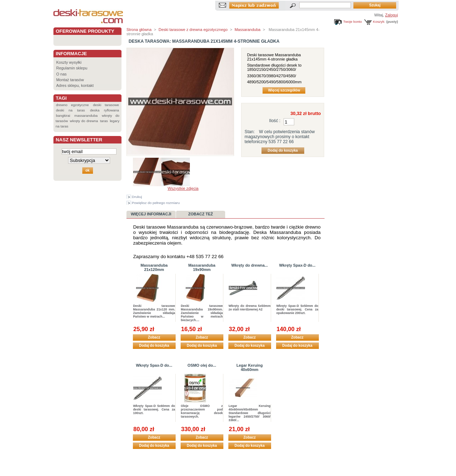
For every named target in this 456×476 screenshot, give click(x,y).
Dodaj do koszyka (154, 346)
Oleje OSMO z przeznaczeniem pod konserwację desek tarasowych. (202, 411)
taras (104, 121)
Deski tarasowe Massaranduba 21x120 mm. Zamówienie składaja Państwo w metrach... (154, 311)
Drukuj (137, 197)
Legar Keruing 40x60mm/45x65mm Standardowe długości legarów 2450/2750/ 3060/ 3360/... (250, 413)
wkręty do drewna (84, 121)
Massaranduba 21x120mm (154, 267)
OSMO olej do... (202, 365)
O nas (61, 74)
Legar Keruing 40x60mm (250, 367)
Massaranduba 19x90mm (202, 267)
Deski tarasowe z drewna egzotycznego (193, 30)
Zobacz (154, 337)
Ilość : (275, 121)
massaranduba (86, 116)
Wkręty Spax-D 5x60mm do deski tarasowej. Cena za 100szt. (154, 409)
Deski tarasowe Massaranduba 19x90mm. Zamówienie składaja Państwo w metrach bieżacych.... (202, 313)
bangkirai (63, 116)
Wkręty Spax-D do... (297, 265)
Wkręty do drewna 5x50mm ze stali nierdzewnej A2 (250, 308)
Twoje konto (353, 22)
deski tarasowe (106, 105)
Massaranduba (247, 30)
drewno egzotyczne (72, 105)
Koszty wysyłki (69, 62)
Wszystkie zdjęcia (183, 188)
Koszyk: (379, 22)
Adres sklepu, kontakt (75, 85)
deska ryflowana (105, 110)
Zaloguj (392, 15)
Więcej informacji (151, 214)
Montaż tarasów (70, 80)
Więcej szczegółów (284, 90)
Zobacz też (201, 214)
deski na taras (70, 110)
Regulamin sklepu (72, 68)
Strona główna (139, 30)
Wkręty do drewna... (250, 265)
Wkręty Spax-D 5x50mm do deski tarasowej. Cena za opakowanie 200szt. (297, 309)
